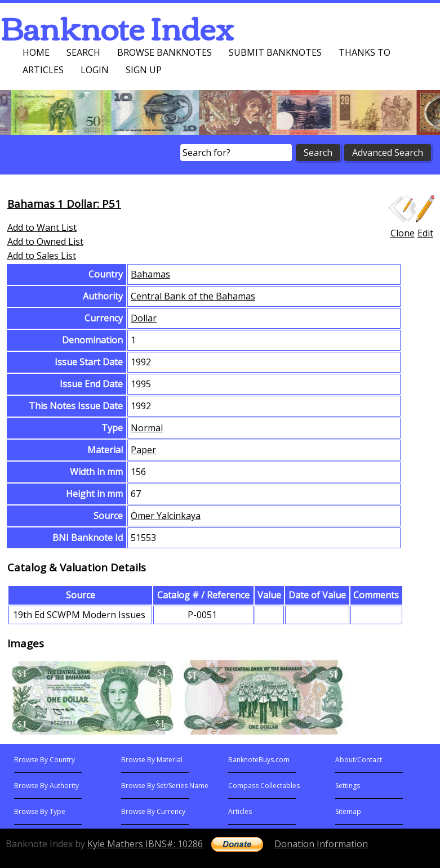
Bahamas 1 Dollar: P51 (64, 203)
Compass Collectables (264, 786)
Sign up (144, 70)
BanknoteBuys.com (259, 760)
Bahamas (150, 274)
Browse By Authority (46, 786)
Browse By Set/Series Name (165, 786)
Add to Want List (42, 227)
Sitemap (348, 811)
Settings (348, 786)
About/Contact (359, 760)
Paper (143, 450)
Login (95, 70)
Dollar (144, 318)
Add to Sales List (42, 256)
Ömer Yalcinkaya (166, 516)
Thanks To (365, 52)
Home (36, 52)
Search (83, 52)
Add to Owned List (45, 241)
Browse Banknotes (165, 52)
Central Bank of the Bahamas (193, 296)
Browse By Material (152, 760)
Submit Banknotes (275, 52)
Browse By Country (45, 760)
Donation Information (321, 844)
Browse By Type (40, 811)
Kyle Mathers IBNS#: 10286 (145, 844)
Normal (147, 428)
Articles (43, 70)
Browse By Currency (153, 811)
